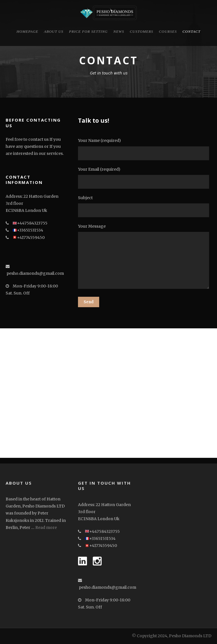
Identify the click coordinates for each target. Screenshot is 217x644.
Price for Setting (88, 31)
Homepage (27, 31)
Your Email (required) (145, 178)
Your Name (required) (145, 149)
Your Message (145, 257)
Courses (168, 31)
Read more (46, 527)
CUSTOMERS (141, 31)
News (119, 31)
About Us (54, 31)
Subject (145, 206)
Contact (192, 31)
